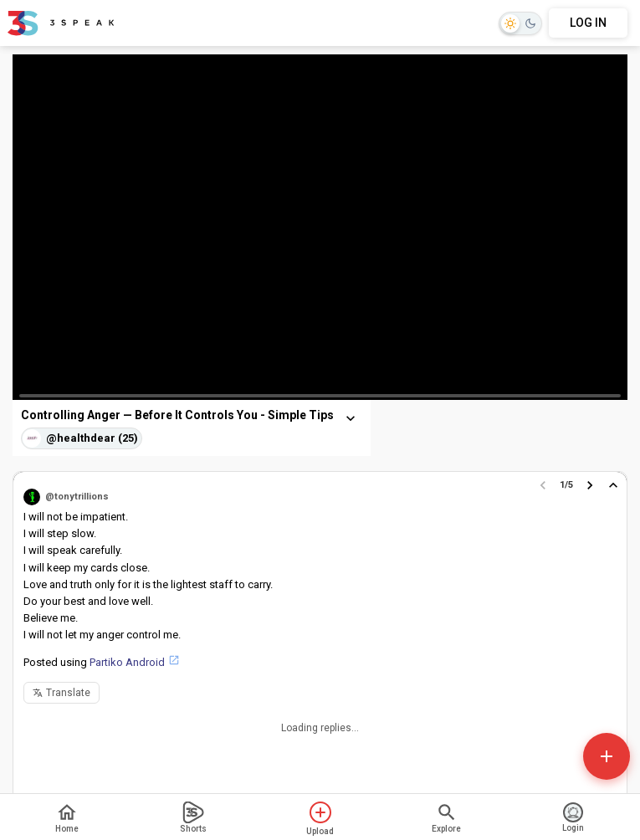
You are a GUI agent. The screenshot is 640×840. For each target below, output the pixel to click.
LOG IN (588, 23)
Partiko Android (127, 662)
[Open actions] (607, 756)
